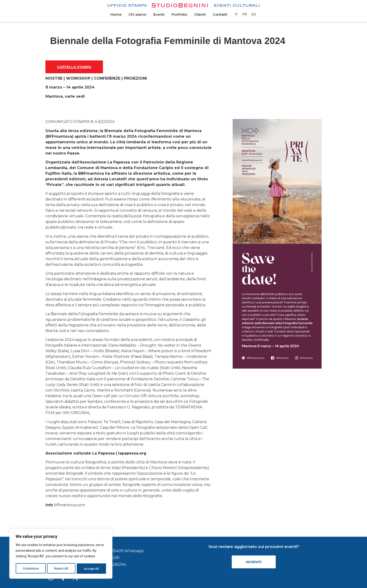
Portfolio (179, 14)
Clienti (200, 14)
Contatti (220, 14)
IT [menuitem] (236, 14)
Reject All (62, 569)
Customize (31, 569)
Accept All (92, 569)
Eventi (159, 14)
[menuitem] (236, 14)
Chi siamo (137, 14)
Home (116, 14)
